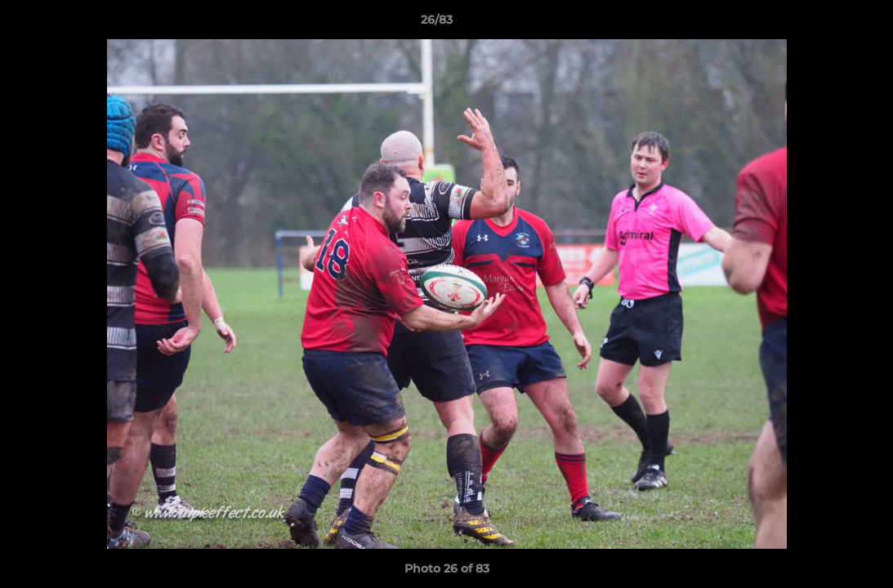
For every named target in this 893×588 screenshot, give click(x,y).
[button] (824, 24)
